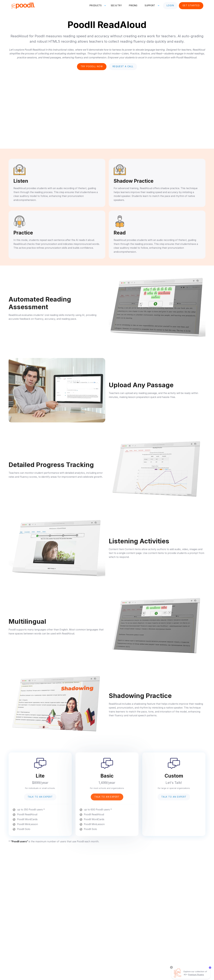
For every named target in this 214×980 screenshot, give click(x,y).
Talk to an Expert (40, 798)
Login (170, 5)
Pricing (133, 5)
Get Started (191, 5)
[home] (23, 6)
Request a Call (123, 66)
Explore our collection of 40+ (195, 973)
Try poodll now (92, 66)
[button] (96, 6)
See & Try (116, 5)
